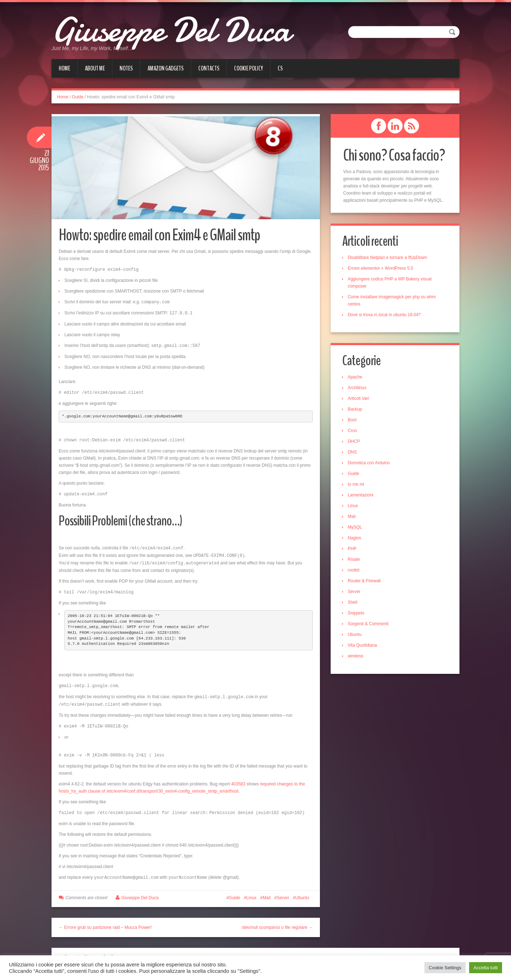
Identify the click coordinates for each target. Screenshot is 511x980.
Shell (354, 603)
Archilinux (358, 389)
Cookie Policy (249, 68)
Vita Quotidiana (364, 646)
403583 (238, 779)
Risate (355, 560)
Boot (353, 421)
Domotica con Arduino (370, 464)
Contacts (209, 68)
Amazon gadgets (166, 68)
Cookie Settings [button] (445, 968)
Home (64, 68)
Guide (78, 97)
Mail (267, 892)
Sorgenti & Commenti (369, 625)
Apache (356, 378)
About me (95, 68)
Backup (356, 410)
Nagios (356, 539)
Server (283, 892)
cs (280, 68)
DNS (353, 453)
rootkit (355, 571)
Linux (251, 892)
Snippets (357, 614)
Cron (354, 432)
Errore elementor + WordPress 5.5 (382, 269)
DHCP (355, 442)
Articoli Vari (360, 400)
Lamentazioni (362, 496)
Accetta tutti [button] (486, 968)
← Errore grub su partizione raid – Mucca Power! (105, 922)
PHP (353, 550)
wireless (357, 657)
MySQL (356, 528)
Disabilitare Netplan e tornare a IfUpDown (388, 258)
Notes (126, 68)
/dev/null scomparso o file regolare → (277, 922)
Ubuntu (302, 892)
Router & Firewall (365, 582)
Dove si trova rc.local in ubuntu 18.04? (385, 315)
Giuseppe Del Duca (186, 29)
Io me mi (357, 485)
